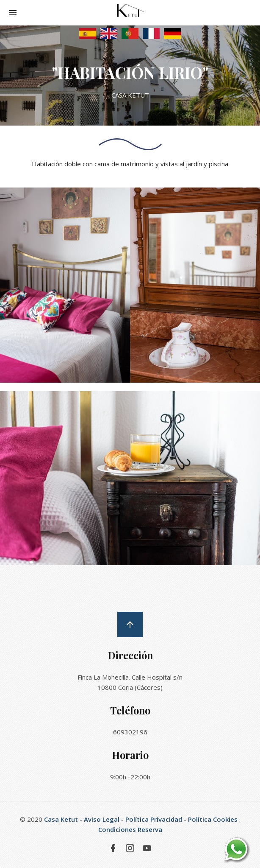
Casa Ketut (61, 819)
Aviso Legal (102, 819)
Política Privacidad (154, 819)
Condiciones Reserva (130, 829)
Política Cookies (213, 819)
